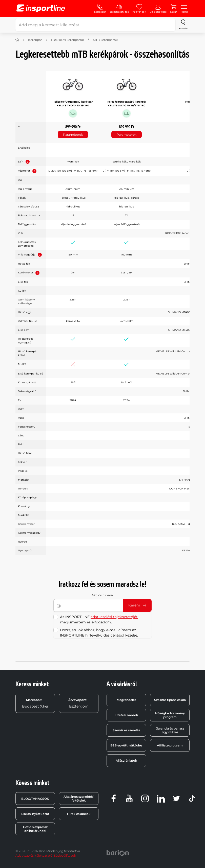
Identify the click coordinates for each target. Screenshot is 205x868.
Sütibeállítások (65, 855)
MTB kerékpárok (105, 40)
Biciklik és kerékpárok (67, 40)
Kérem (137, 605)
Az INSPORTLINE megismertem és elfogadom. (99, 619)
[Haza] (17, 40)
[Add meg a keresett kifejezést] (95, 25)
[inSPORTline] (41, 8)
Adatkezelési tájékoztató (34, 855)
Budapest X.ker (35, 703)
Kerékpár (35, 40)
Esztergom (78, 703)
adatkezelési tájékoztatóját (114, 617)
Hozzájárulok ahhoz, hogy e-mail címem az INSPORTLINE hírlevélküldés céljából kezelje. (99, 633)
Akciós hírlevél (102, 595)
